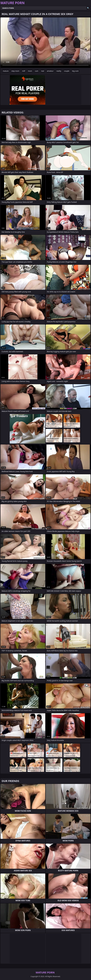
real (43, 71)
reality (59, 71)
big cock (75, 71)
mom (30, 71)
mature (6, 71)
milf (24, 71)
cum (36, 71)
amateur (50, 71)
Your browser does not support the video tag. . (45, 43)
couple (67, 71)
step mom (15, 71)
